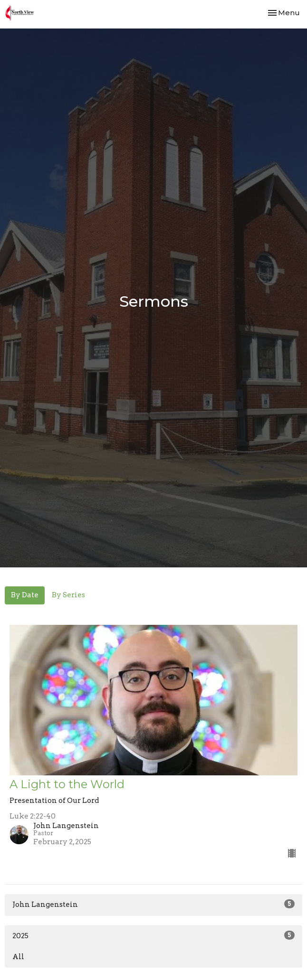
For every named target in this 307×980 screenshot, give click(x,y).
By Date (25, 595)
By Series (68, 595)
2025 (153, 935)
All (18, 957)
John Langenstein (153, 904)
